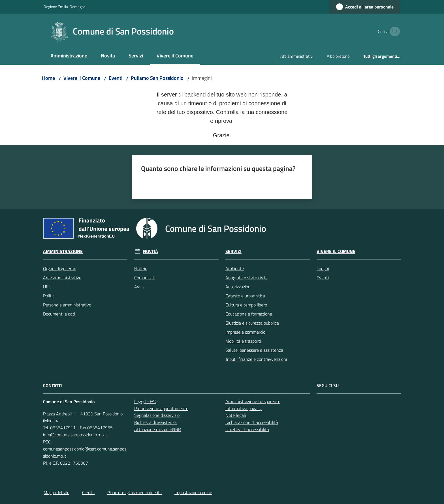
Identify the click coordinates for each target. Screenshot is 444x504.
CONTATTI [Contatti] (53, 386)
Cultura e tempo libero (246, 305)
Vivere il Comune (82, 78)
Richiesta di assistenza (155, 422)
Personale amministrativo (67, 305)
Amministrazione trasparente (253, 401)
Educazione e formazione (249, 314)
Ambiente (235, 269)
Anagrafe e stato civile (246, 278)
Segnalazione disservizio (157, 415)
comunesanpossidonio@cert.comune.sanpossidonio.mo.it (85, 452)
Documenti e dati (59, 314)
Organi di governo (60, 269)
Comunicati (145, 278)
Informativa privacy (244, 408)
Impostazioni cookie (193, 492)
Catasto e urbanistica (245, 296)
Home (48, 78)
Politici (49, 296)
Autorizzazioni (238, 287)
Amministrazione (63, 251)
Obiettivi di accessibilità (247, 429)
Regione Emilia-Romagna (65, 7)
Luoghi (323, 269)
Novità (151, 251)
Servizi (233, 251)
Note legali (236, 415)
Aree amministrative (62, 278)
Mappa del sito (56, 493)
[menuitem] (69, 56)
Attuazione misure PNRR (158, 429)
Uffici (48, 287)
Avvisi (140, 287)
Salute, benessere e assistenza (254, 350)
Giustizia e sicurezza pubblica (252, 323)
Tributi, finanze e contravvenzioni (256, 359)
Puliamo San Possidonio (157, 78)
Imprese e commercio (245, 332)
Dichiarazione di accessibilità (252, 422)
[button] (394, 31)
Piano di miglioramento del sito (135, 493)
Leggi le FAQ (146, 401)
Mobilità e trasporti (243, 341)
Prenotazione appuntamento (161, 408)
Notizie (141, 269)
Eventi (116, 78)
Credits (88, 493)
